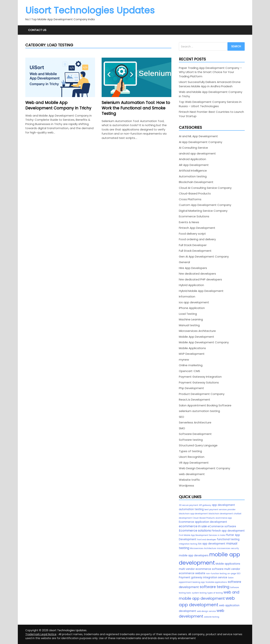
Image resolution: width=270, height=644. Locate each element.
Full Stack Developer (193, 245)
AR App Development (194, 165)
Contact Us (37, 30)
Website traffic (189, 480)
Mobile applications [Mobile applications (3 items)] (228, 564)
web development (192, 474)
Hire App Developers (193, 268)
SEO (181, 417)
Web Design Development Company (204, 468)
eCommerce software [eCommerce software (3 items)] (222, 526)
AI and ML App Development (198, 136)
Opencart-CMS (189, 371)
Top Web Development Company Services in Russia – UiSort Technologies (210, 104)
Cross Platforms (190, 199)
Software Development (195, 434)
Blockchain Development (196, 182)
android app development (197, 153)
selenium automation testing (199, 411)
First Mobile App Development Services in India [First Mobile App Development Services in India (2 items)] (202, 535)
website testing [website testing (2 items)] (212, 617)
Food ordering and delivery (197, 239)
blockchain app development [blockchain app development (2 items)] (193, 514)
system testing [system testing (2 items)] (199, 593)
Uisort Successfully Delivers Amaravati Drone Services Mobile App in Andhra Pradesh (210, 84)
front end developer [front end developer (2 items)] (207, 540)
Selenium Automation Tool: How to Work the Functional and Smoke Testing (136, 108)
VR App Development (194, 463)
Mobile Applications (192, 348)
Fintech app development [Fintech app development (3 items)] (228, 531)
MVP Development (192, 354)
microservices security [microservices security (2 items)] (228, 548)
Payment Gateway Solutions (199, 382)
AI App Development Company (201, 142)
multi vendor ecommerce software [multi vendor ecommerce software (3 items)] (201, 569)
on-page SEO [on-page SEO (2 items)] (234, 574)
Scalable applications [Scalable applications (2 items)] (216, 582)
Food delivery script (192, 234)
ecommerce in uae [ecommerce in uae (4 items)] (193, 526)
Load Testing (188, 314)
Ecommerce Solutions (194, 216)
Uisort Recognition (192, 457)
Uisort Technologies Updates (90, 10)
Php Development (191, 388)
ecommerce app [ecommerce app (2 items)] (224, 518)
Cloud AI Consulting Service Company (205, 188)
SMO (182, 428)
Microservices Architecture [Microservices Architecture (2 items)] (203, 548)
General (184, 262)
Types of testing (190, 451)
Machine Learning (191, 319)
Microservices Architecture (197, 331)
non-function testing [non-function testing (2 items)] (216, 574)
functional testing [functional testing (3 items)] (228, 539)
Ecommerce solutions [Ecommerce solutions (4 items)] (195, 531)
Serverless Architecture (195, 422)
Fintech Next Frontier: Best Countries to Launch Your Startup (211, 114)
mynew (184, 360)
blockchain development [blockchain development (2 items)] (221, 514)
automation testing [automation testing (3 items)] (191, 509)
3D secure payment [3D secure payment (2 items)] (189, 505)
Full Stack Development (195, 251)
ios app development (194, 302)
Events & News (189, 222)
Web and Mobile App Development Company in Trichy (58, 105)
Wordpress (186, 485)
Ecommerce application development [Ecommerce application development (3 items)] (203, 522)
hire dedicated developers (197, 274)
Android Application (192, 159)
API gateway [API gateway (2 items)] (205, 505)
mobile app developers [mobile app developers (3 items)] (194, 555)
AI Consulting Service (193, 148)
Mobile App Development (196, 337)
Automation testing (193, 176)
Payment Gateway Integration (200, 377)
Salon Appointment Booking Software (205, 405)
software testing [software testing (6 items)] (214, 587)
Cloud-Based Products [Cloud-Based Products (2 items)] (204, 518)
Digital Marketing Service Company (203, 211)
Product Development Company (202, 394)
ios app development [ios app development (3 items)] (212, 544)
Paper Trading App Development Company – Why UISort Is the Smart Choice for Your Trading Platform (210, 72)
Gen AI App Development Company (204, 256)
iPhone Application (192, 308)
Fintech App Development (197, 228)
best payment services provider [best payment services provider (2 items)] (220, 510)
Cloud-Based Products (195, 193)
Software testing (191, 440)
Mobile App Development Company (204, 342)
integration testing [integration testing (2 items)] (188, 544)
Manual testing (189, 325)
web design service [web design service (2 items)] (206, 611)
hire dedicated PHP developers (200, 279)
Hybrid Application (191, 285)
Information (187, 296)
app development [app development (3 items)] (223, 505)
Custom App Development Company (205, 205)
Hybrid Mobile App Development (201, 291)
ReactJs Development (195, 400)
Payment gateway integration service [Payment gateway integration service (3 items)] (203, 577)
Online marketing (191, 365)
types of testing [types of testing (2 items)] (215, 593)
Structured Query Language (198, 445)
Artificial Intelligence (193, 171)
